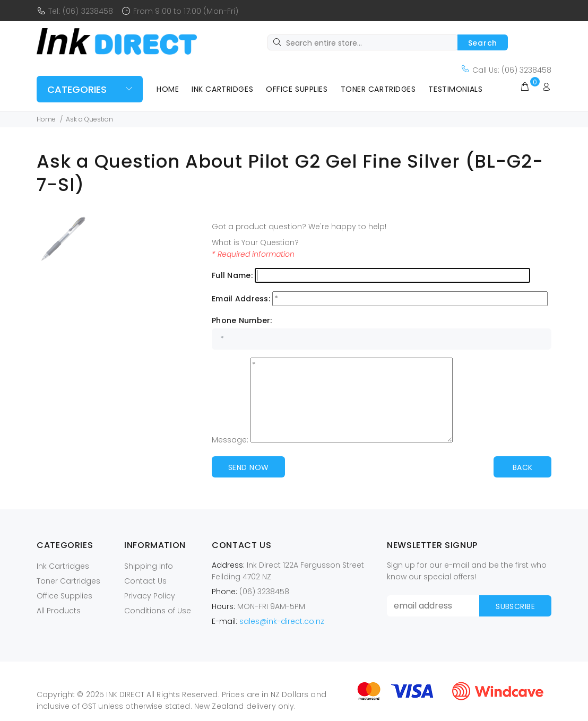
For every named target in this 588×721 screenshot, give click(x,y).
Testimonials (455, 89)
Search (483, 43)
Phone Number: (242, 320)
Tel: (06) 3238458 (81, 11)
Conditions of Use (158, 611)
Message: (230, 440)
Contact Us (145, 581)
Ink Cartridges (222, 89)
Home (168, 89)
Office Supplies (297, 89)
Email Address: (241, 299)
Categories (77, 89)
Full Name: (232, 275)
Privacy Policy (150, 596)
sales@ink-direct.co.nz (282, 621)
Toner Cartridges (378, 89)
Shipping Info (149, 566)
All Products (59, 611)
